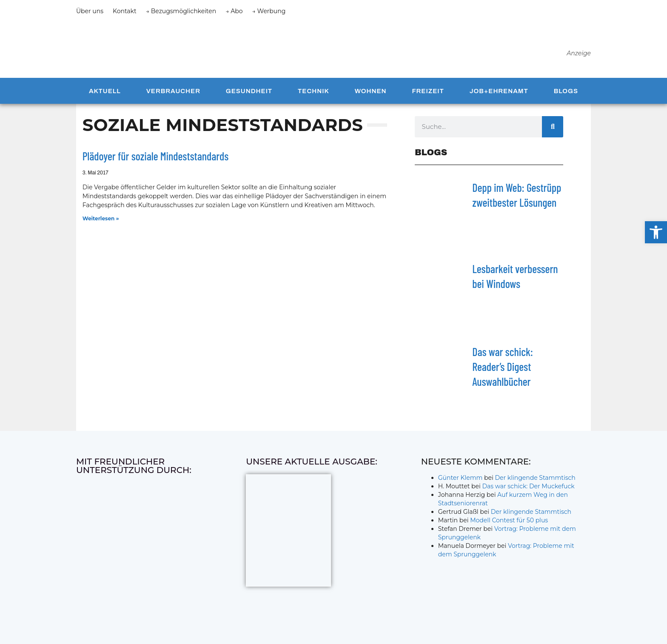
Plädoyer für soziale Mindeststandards (156, 159)
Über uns (90, 11)
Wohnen (371, 94)
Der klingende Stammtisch (535, 482)
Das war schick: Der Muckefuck (528, 490)
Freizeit (428, 94)
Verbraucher (173, 94)
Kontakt (125, 11)
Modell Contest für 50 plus (509, 524)
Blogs (566, 94)
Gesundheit (249, 94)
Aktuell (105, 94)
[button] (656, 232)
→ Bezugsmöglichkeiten (181, 11)
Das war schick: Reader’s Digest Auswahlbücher (503, 370)
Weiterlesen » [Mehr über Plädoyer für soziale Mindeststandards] (101, 222)
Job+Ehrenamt (499, 94)
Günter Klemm (460, 482)
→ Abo (234, 11)
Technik (314, 94)
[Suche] (553, 130)
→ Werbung (269, 11)
